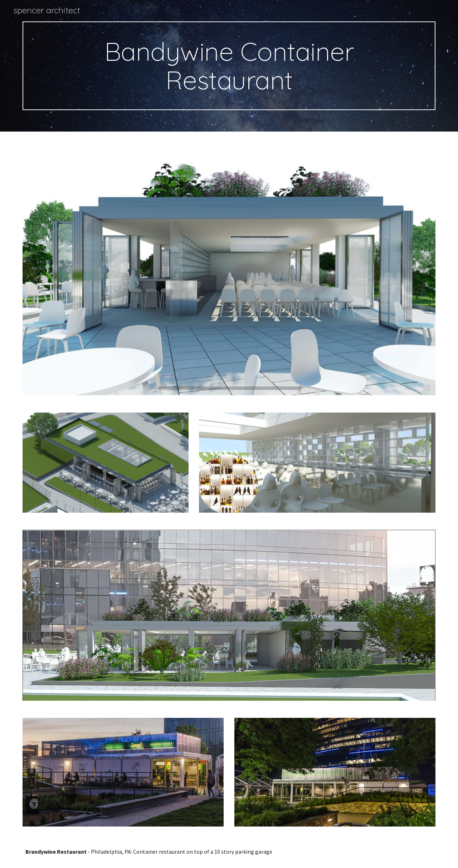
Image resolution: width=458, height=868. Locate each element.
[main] (229, 66)
